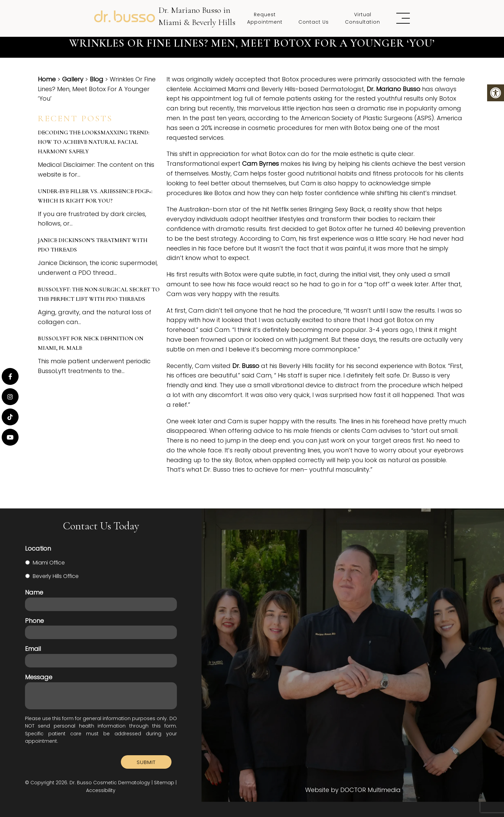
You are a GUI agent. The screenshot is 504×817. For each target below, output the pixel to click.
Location (38, 548)
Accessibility (101, 790)
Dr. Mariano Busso (393, 89)
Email (33, 649)
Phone (34, 621)
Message (39, 677)
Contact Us (314, 22)
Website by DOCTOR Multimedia (353, 790)
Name (34, 592)
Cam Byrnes (260, 164)
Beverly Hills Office (56, 576)
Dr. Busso (246, 366)
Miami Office (49, 563)
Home (47, 79)
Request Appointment (265, 18)
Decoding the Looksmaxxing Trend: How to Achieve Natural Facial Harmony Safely (94, 142)
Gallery (73, 79)
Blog (97, 79)
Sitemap (164, 783)
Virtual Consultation (363, 18)
